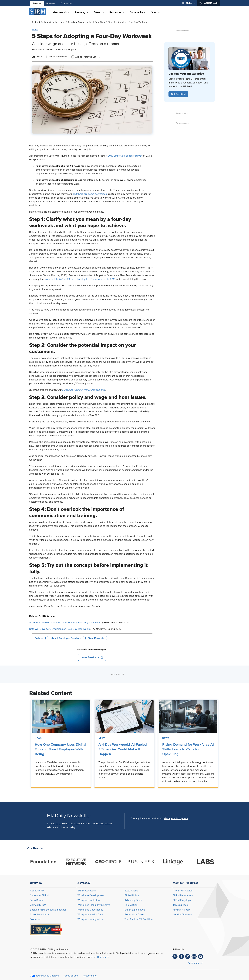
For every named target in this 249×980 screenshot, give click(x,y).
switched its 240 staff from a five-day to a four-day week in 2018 (80, 279)
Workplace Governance (90, 910)
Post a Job (36, 919)
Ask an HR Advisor (183, 891)
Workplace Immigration (90, 919)
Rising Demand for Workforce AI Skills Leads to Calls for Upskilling (188, 749)
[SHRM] (38, 11)
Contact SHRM (38, 905)
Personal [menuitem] (37, 3)
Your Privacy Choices (47, 976)
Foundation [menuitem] (66, 3)
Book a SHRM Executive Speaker (48, 910)
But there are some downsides (90, 194)
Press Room (36, 900)
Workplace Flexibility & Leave (94, 905)
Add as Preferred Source (86, 57)
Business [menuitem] (51, 3)
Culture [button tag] (39, 638)
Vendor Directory (182, 914)
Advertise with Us (40, 914)
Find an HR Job (181, 910)
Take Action (131, 905)
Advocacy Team (133, 900)
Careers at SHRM (39, 895)
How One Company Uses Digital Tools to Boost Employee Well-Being (61, 749)
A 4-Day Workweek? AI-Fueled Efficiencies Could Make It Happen (123, 749)
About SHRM (37, 891)
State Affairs (131, 891)
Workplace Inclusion (89, 900)
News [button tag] (35, 30)
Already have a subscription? (147, 818)
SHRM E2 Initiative (135, 910)
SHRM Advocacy (87, 891)
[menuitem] (188, 3)
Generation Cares (134, 914)
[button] (92, 657)
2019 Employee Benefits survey (125, 156)
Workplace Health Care (90, 914)
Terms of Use (71, 976)
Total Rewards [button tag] (96, 638)
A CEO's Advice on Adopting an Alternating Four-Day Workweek (65, 623)
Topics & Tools (181, 905)
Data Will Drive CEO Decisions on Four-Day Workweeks (60, 629)
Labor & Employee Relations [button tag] (66, 638)
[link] (39, 22)
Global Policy (132, 895)
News (38, 738)
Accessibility (90, 976)
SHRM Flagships (182, 900)
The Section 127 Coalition (139, 919)
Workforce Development (91, 895)
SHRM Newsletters (183, 895)
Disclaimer (103, 957)
